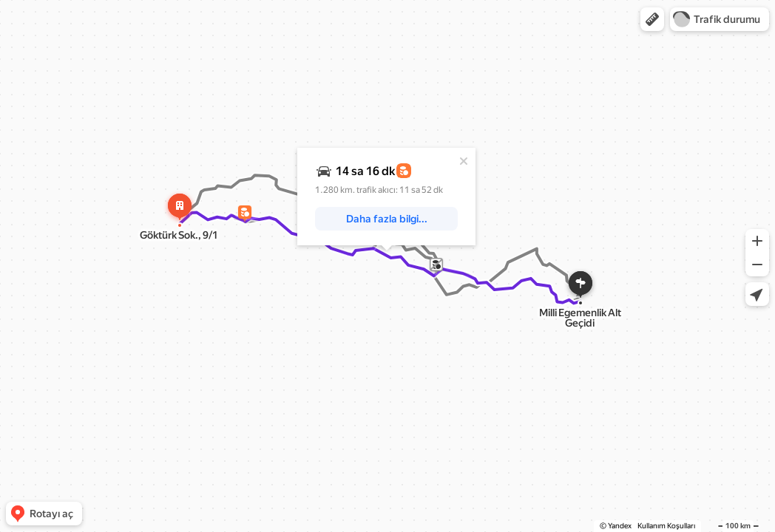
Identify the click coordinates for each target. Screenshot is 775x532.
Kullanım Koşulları (666, 526)
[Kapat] (464, 161)
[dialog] (386, 197)
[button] (652, 19)
